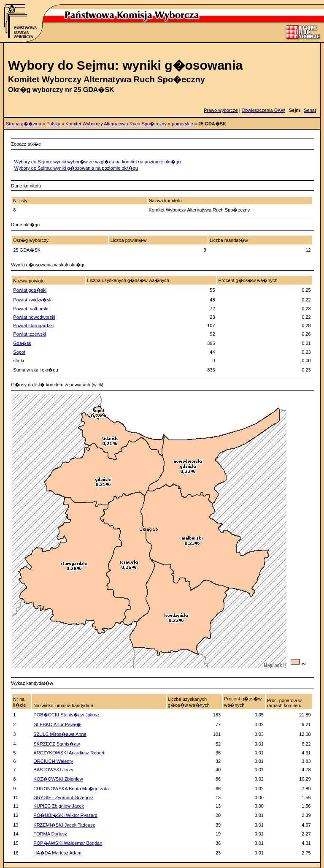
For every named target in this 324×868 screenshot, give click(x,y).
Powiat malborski (31, 309)
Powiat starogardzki (33, 325)
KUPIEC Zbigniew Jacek (59, 806)
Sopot (19, 352)
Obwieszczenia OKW (263, 110)
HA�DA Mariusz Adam (57, 853)
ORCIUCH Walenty (53, 761)
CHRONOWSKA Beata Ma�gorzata (71, 789)
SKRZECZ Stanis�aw (57, 744)
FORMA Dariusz (50, 834)
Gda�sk (22, 343)
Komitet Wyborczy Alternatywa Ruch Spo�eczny (116, 124)
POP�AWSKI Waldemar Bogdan (68, 843)
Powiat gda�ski (30, 290)
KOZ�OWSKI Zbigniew (58, 779)
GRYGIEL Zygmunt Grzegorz (63, 797)
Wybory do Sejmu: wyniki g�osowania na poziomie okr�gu (76, 168)
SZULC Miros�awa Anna (60, 734)
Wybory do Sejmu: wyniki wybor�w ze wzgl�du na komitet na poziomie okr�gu (98, 162)
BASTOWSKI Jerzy (53, 770)
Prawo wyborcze (221, 110)
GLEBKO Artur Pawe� (57, 724)
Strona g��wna (24, 124)
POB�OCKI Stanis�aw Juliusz (66, 715)
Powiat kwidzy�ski (33, 300)
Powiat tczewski (30, 334)
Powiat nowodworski (34, 317)
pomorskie (182, 124)
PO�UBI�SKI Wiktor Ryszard (65, 815)
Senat (310, 110)
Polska (53, 124)
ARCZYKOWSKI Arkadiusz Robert (69, 753)
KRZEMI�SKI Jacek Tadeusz (64, 825)
